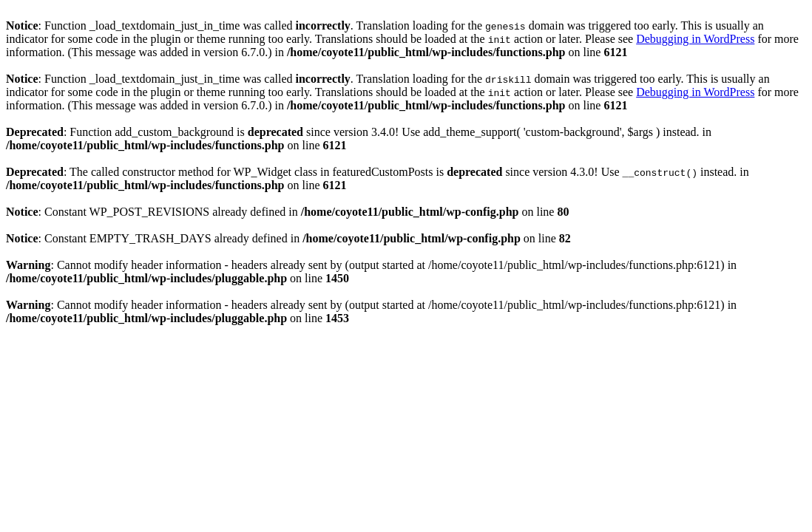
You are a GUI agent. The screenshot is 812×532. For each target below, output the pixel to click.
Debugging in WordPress (695, 39)
